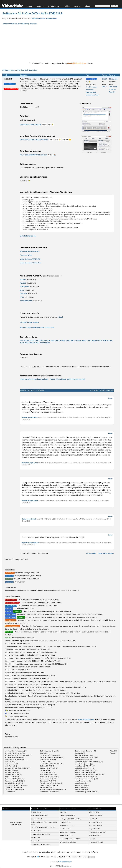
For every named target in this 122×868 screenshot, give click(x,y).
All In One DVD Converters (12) (15, 753)
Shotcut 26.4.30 (36, 812)
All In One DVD (28, 13)
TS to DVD (24, 343)
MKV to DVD (76, 340)
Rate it (104, 87)
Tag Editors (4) (80, 753)
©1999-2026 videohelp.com (61, 866)
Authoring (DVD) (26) (12, 772)
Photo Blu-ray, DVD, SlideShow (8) (51, 783)
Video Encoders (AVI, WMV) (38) (86, 772)
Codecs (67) (44, 753)
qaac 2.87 (63, 812)
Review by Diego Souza (30, 463)
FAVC (22, 297)
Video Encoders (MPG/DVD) (30, 259)
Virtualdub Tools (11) (114, 752)
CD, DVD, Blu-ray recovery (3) (15, 790)
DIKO (22, 290)
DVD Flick (24, 293)
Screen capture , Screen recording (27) (53, 790)
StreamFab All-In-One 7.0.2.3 (41, 844)
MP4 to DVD (86, 340)
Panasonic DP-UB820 (96, 842)
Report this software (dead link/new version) (68, 379)
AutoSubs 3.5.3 (36, 831)
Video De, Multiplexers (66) (84, 755)
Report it (112, 92)
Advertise (61, 852)
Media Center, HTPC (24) (48, 779)
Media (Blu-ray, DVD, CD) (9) (49, 777)
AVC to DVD (25, 340)
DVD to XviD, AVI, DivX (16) (49, 768)
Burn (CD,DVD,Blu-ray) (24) (14, 783)
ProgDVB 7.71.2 (65, 822)
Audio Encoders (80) (11, 764)
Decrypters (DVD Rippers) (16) (50, 755)
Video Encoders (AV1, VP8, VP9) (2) (87, 770)
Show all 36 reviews (107, 390)
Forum (29, 6)
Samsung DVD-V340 (96, 822)
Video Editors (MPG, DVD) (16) (85, 766)
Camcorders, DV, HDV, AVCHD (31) (16, 785)
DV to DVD (55, 340)
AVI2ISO (23, 283)
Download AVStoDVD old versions (34, 155)
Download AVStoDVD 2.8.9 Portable (34, 140)
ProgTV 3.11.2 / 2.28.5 (67, 825)
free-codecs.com (65, 862)
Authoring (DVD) (26, 255)
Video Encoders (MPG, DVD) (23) (86, 777)
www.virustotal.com (86, 719)
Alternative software (93, 95)
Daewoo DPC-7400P (96, 815)
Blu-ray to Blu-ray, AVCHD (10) (15, 781)
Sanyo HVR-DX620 (95, 835)
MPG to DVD (97, 340)
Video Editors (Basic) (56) (83, 760)
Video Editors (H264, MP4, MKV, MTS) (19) (89, 762)
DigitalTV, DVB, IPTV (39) (48, 760)
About (87, 6)
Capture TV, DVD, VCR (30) (13, 787)
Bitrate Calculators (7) (12, 777)
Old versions (90, 90)
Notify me (112, 89)
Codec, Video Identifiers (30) (49, 751)
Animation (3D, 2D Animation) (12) (16, 760)
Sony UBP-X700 (94, 812)
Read (61, 317)
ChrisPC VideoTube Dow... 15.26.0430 (44, 827)
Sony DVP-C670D (95, 829)
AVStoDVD (8, 79)
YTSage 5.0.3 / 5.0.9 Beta (68, 842)
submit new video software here (44, 18)
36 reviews (113, 79)
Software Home (8, 70)
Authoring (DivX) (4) (11, 770)
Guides (67, 6)
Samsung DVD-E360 (96, 825)
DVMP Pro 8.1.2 (65, 829)
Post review (113, 87)
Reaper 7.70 (35, 841)
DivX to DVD (45, 340)
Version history (91, 92)
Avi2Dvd (23, 279)
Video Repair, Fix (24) (82, 785)
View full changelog (28, 236)
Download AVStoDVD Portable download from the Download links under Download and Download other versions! (65, 367)
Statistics (86, 852)
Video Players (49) (81, 783)
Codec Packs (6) (10, 792)
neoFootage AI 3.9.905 (67, 815)
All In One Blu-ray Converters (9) (15, 751)
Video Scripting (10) (82, 787)
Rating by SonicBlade (29, 519)
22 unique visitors (16, 822)
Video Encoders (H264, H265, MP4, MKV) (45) (90, 775)
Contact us (34, 852)
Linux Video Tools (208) (48, 772)
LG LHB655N (93, 819)
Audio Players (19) (11, 766)
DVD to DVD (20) (46, 762)
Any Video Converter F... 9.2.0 (41, 834)
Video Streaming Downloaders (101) (87, 792)
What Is (77, 6)
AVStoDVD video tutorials (29, 322)
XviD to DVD (45, 343)
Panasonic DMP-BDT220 (97, 832)
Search (25, 852)
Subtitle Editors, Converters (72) (86, 751)
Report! (110, 398)
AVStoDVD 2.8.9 (52, 13)
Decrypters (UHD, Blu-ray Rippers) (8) (52, 757)
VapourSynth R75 (37, 819)
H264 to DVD (65, 340)
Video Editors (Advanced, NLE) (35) (87, 757)
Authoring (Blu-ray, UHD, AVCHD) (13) (17, 768)
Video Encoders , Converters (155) (86, 779)
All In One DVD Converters (27, 70)
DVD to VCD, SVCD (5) (47, 766)
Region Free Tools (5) (47, 787)
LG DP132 (92, 839)
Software (40, 6)
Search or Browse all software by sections (20, 24)
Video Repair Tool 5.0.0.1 (68, 832)
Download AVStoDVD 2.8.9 (30, 124)
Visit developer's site (28, 120)
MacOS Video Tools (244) (48, 775)
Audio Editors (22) (11, 762)
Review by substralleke (30, 417)
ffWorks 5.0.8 (36, 837)
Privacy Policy (45, 852)
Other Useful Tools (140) (48, 781)
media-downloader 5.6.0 (39, 815)
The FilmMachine (26, 301)
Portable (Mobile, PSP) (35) (49, 785)
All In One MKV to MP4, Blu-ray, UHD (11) (18, 755)
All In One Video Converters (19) (15, 757)
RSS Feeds (77, 852)
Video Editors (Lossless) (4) (84, 764)
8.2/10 (104, 79)
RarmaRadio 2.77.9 (66, 835)
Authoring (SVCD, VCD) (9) (13, 775)
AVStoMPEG (25, 286)
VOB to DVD (108, 340)
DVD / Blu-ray (54, 6)
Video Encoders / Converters (31, 263)
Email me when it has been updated (34, 379)
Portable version (91, 87)
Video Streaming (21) (82, 790)
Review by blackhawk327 (30, 543)
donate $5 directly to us (76, 63)
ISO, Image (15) (45, 770)
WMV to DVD (34, 343)
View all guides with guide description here (37, 327)
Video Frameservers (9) (83, 781)
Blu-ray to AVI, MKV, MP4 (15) (14, 779)
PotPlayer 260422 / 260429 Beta (71, 819)
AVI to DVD (35, 340)
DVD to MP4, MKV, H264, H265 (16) (52, 764)
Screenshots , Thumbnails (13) (50, 792)
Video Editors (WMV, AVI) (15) (85, 768)
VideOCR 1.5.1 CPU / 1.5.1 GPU (70, 839)
